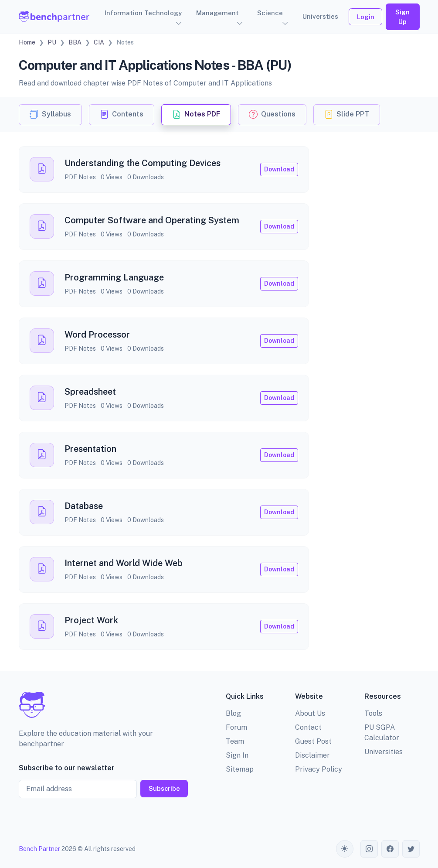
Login (366, 17)
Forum (236, 727)
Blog (233, 713)
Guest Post (313, 741)
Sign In (237, 755)
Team (235, 741)
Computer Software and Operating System (152, 220)
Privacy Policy (319, 769)
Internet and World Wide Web (124, 563)
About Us (310, 713)
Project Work (91, 620)
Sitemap (240, 769)
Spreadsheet (90, 392)
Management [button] (217, 13)
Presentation (90, 449)
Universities (384, 752)
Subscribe (164, 788)
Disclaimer (312, 755)
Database (84, 506)
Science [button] (270, 13)
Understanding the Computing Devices (143, 163)
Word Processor (97, 335)
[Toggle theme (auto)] (345, 849)
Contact (308, 727)
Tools (373, 713)
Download (279, 169)
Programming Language (114, 277)
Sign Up (402, 17)
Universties (320, 16)
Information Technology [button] (143, 13)
